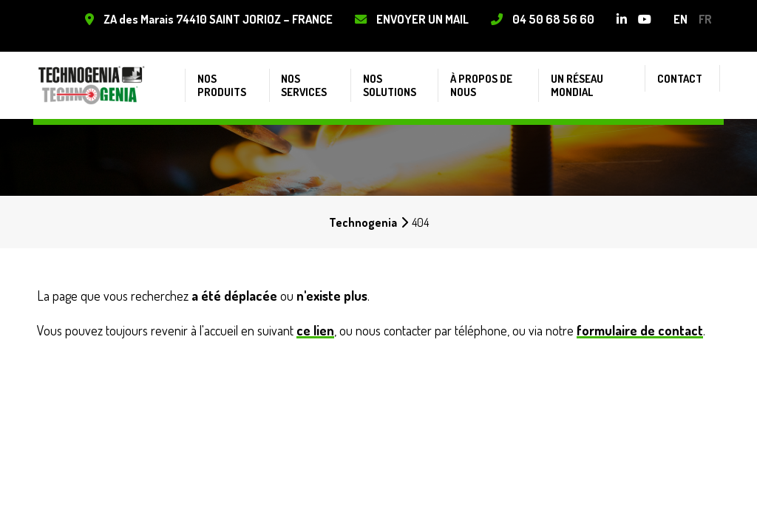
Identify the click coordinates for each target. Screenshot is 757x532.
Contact (686, 66)
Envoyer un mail (420, 19)
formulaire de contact (640, 330)
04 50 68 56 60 (550, 19)
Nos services (303, 73)
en (678, 19)
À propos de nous (482, 73)
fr (702, 19)
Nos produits (220, 73)
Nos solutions (390, 73)
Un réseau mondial (580, 73)
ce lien (315, 330)
